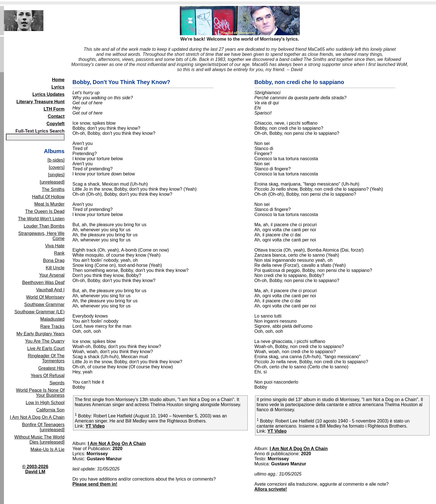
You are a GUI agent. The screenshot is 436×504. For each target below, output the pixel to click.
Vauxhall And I (50, 290)
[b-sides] (56, 160)
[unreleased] (52, 182)
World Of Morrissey (45, 297)
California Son (51, 410)
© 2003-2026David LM (35, 469)
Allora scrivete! (271, 489)
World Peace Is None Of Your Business (40, 393)
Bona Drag (54, 260)
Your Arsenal (52, 275)
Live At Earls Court (46, 348)
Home (58, 80)
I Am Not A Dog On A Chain (37, 417)
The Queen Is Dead (45, 211)
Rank (59, 253)
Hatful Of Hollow (48, 197)
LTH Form (54, 109)
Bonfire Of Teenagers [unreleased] (43, 427)
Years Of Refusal (48, 376)
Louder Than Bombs (44, 226)
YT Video (95, 426)
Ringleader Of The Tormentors (46, 358)
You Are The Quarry (45, 341)
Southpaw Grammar (44, 304)
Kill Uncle (55, 268)
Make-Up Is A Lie (47, 449)
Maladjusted (52, 319)
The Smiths (53, 189)
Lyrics (58, 87)
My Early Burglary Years (40, 334)
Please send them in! (95, 484)
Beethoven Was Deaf (43, 282)
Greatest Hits (51, 368)
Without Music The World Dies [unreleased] (39, 440)
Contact (56, 116)
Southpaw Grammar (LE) (39, 312)
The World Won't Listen (41, 219)
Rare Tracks (52, 326)
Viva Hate (55, 246)
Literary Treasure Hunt (40, 102)
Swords (57, 383)
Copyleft (56, 124)
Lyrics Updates (48, 94)
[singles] (56, 175)
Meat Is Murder (49, 204)
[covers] (57, 167)
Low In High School (45, 403)
